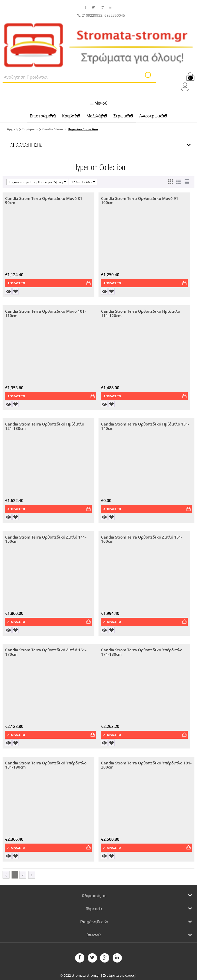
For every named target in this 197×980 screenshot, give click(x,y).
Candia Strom (53, 129)
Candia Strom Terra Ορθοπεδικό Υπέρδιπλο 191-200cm (146, 765)
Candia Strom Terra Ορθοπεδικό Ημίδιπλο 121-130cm (45, 427)
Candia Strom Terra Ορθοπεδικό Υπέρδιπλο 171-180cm (142, 652)
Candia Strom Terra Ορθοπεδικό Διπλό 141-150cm (46, 539)
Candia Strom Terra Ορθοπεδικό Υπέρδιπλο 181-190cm (46, 765)
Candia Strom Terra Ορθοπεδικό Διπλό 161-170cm (46, 652)
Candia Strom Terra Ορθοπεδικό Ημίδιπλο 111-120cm (141, 314)
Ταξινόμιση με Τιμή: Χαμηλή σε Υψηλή (38, 182)
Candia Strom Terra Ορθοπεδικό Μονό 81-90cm (44, 201)
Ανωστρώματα (153, 116)
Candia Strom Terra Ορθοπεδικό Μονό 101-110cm (46, 314)
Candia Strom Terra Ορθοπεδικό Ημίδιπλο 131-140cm (145, 427)
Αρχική (12, 129)
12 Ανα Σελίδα (83, 182)
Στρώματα (30, 129)
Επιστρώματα (43, 116)
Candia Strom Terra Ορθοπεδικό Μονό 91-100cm (140, 201)
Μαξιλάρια (97, 116)
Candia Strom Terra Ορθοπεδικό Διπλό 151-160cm (142, 539)
